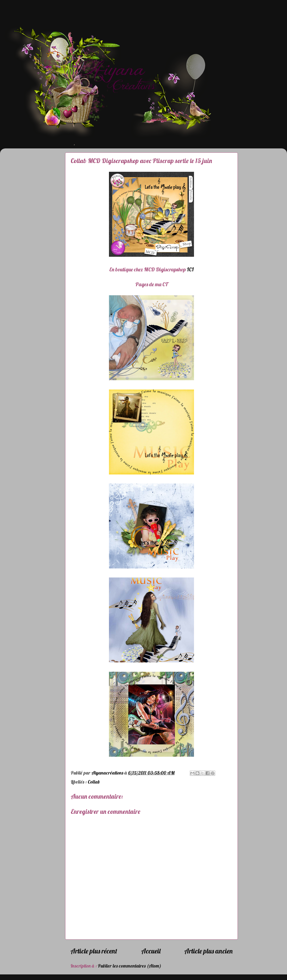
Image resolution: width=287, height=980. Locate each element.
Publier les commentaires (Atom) (130, 966)
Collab (94, 782)
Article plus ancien (208, 951)
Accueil (151, 951)
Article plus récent (94, 951)
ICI (190, 269)
